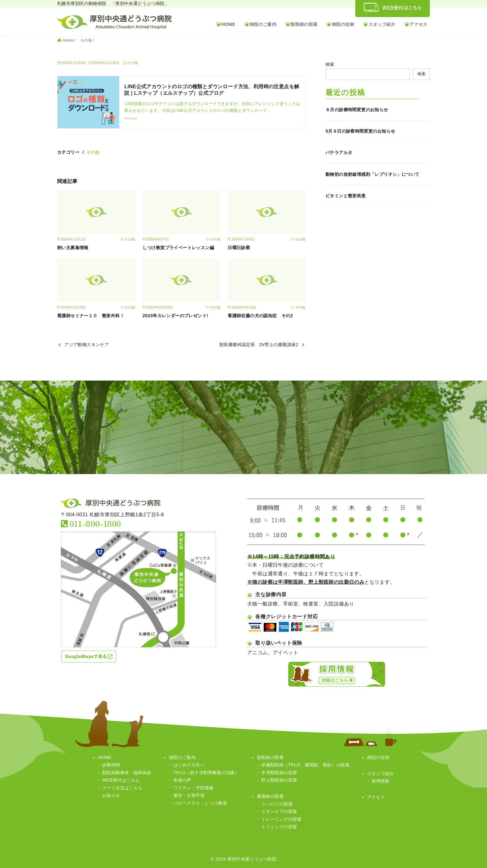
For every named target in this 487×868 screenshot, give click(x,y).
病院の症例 (343, 24)
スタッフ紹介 (382, 24)
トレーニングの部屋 (281, 819)
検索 (330, 64)
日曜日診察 (239, 248)
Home (68, 40)
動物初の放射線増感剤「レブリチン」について (372, 174)
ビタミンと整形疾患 (346, 196)
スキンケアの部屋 (279, 811)
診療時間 (111, 765)
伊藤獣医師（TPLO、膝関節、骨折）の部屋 (305, 765)
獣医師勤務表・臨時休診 (127, 773)
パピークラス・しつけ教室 (200, 803)
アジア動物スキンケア (87, 345)
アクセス (419, 24)
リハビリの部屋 (277, 804)
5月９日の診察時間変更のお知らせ (360, 131)
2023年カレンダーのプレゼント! (175, 316)
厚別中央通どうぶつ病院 (252, 859)
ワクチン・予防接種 (193, 788)
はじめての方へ (189, 765)
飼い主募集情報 (73, 248)
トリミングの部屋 (279, 827)
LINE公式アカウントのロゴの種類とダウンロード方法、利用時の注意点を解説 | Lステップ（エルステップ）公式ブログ (212, 90)
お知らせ (111, 795)
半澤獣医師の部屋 (279, 773)
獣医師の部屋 (304, 24)
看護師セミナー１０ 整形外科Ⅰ (91, 316)
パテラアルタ (339, 153)
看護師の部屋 (270, 796)
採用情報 (380, 781)
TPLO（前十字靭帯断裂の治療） (206, 773)
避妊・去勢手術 (189, 795)
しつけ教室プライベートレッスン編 (178, 248)
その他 (87, 40)
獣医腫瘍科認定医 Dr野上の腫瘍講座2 (259, 345)
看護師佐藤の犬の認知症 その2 (260, 316)
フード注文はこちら (122, 788)
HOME (228, 24)
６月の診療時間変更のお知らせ (357, 110)
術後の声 (182, 780)
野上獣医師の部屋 (279, 780)
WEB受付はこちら (121, 780)
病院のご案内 (263, 24)
